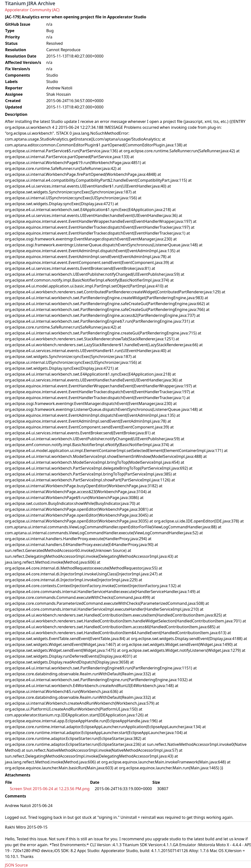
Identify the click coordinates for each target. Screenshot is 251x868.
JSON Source (16, 865)
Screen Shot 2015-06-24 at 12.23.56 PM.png (50, 789)
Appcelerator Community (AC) (32, 10)
